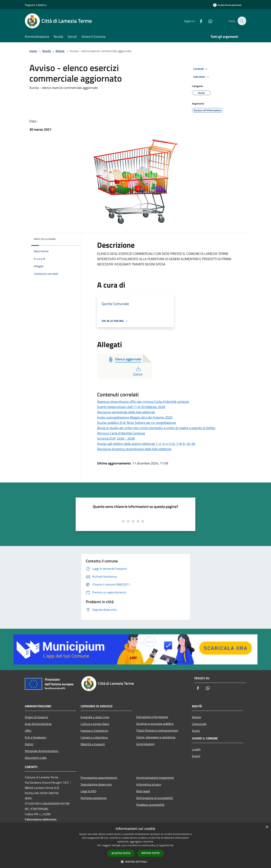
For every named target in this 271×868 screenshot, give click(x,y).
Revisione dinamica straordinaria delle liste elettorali (134, 449)
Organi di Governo (36, 717)
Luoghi (196, 749)
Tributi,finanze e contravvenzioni (157, 730)
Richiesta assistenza (94, 798)
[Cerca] (242, 21)
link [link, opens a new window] (172, 845)
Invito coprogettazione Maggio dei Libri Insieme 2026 (135, 417)
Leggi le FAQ (88, 791)
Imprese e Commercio (94, 731)
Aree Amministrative (38, 724)
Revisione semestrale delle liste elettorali (126, 412)
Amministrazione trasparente (155, 778)
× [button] (267, 827)
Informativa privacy (149, 784)
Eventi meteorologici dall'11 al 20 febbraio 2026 (131, 407)
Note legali (143, 791)
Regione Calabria (36, 5)
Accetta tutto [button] (121, 853)
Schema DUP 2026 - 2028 (116, 438)
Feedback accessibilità (150, 805)
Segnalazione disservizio (96, 784)
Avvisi (196, 731)
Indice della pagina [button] (45, 239)
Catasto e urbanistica (94, 737)
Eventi (196, 756)
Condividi (201, 69)
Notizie (60, 51)
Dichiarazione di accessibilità (155, 798)
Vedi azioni (202, 77)
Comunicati (199, 724)
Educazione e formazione (152, 717)
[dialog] (135, 846)
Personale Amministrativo (41, 751)
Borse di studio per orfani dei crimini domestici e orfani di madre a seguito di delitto (156, 428)
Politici (29, 744)
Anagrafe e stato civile (95, 717)
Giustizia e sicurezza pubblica (155, 724)
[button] (135, 862)
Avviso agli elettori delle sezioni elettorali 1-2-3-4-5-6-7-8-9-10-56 (146, 444)
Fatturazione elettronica (41, 819)
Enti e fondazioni (36, 737)
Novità (47, 51)
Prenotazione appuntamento (99, 778)
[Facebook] (199, 21)
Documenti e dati (36, 758)
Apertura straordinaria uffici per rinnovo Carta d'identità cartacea (143, 402)
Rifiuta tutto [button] (151, 853)
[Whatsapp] (208, 21)
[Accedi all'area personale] (227, 5)
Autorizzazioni (145, 744)
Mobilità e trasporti (93, 744)
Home (33, 51)
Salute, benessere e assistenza (156, 737)
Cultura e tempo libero (95, 724)
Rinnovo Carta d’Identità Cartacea (121, 433)
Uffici (28, 731)
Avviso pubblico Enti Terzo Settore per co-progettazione (137, 423)
